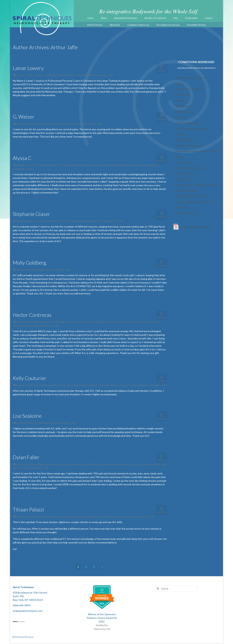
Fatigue (42, 322)
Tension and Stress (74, 124)
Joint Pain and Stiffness (50, 165)
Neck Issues (67, 221)
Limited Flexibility (85, 75)
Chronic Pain (32, 75)
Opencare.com (102, 629)
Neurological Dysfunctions (51, 124)
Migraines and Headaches (51, 270)
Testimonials (100, 75)
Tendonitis (24, 468)
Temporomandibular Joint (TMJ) (88, 221)
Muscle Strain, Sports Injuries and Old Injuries (138, 165)
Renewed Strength (30, 326)
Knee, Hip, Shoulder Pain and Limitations (57, 75)
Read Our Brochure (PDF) (197, 227)
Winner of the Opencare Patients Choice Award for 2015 (102, 618)
